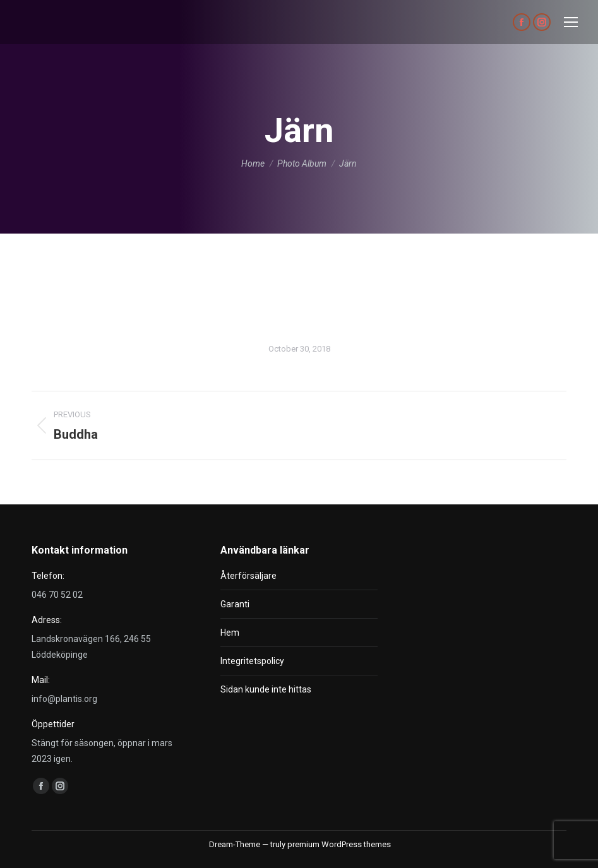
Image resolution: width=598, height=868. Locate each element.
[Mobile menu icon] (571, 22)
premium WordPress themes (339, 844)
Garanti (235, 604)
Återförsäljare (248, 576)
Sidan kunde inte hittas (266, 689)
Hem (230, 633)
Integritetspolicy (252, 661)
